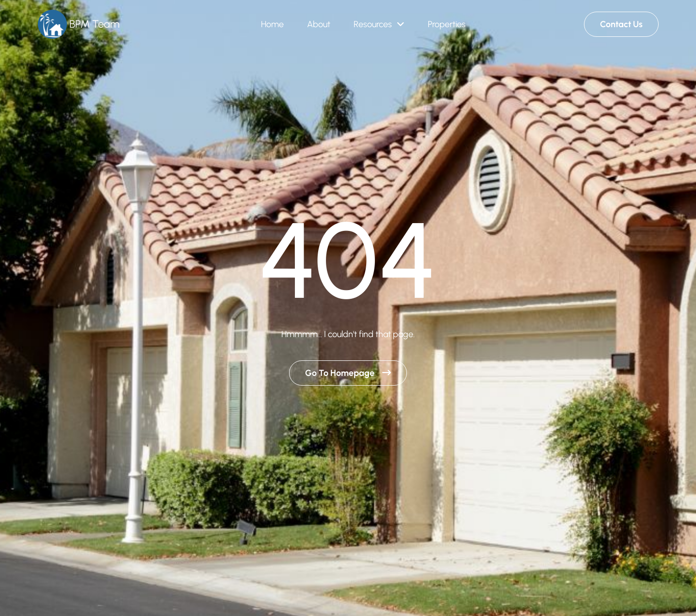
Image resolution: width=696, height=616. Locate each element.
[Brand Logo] (79, 24)
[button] (379, 24)
